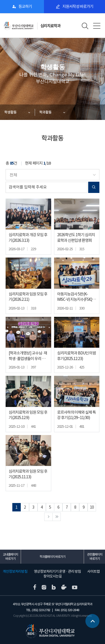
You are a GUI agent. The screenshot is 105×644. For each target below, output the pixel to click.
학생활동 (10, 112)
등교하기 (25, 6)
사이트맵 (94, 572)
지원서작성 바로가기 (78, 6)
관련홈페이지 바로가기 (95, 557)
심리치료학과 (50, 26)
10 (92, 507)
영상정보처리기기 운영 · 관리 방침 (57, 572)
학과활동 (45, 112)
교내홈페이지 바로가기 (10, 557)
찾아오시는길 (53, 576)
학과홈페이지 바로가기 (52, 557)
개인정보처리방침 (15, 572)
